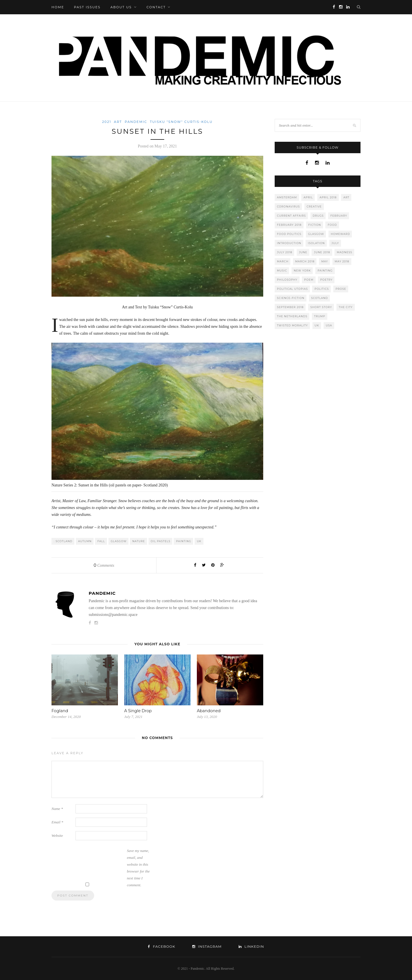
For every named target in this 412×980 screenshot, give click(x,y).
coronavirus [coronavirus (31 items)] (288, 206)
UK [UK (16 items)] (317, 325)
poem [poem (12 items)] (309, 280)
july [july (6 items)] (335, 243)
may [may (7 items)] (325, 261)
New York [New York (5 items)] (302, 271)
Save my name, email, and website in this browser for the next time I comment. (138, 868)
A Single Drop (138, 711)
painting (184, 541)
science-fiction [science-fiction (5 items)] (291, 298)
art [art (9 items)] (346, 197)
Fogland (60, 711)
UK (199, 541)
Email (57, 822)
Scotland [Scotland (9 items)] (320, 298)
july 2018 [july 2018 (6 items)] (285, 252)
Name (57, 809)
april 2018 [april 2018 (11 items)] (328, 197)
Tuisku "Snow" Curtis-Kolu (181, 122)
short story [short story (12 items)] (321, 307)
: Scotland (63, 541)
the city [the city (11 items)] (346, 307)
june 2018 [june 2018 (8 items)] (322, 252)
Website (57, 836)
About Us (121, 7)
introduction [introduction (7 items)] (289, 243)
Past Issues (87, 7)
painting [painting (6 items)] (325, 271)
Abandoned (209, 711)
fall (101, 541)
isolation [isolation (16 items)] (316, 243)
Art (118, 122)
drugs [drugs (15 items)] (318, 216)
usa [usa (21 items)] (329, 325)
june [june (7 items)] (303, 252)
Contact (156, 7)
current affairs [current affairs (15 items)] (291, 216)
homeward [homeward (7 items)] (340, 234)
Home (58, 7)
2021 (107, 122)
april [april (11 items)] (308, 197)
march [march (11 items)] (283, 261)
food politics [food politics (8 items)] (289, 234)
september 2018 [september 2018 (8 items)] (290, 307)
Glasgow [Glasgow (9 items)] (316, 234)
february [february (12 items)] (339, 216)
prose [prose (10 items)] (341, 289)
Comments (104, 565)
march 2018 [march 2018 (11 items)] (305, 261)
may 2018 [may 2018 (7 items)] (342, 261)
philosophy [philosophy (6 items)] (287, 280)
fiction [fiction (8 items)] (315, 225)
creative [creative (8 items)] (314, 206)
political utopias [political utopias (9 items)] (292, 289)
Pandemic (136, 122)
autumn (85, 541)
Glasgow (119, 541)
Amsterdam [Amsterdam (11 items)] (287, 197)
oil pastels (161, 541)
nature (138, 541)
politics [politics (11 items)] (322, 289)
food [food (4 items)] (332, 225)
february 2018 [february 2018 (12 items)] (289, 225)
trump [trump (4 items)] (320, 316)
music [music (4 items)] (282, 271)
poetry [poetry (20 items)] (326, 280)
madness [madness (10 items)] (344, 252)
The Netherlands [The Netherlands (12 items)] (292, 316)
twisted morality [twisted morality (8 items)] (292, 325)
